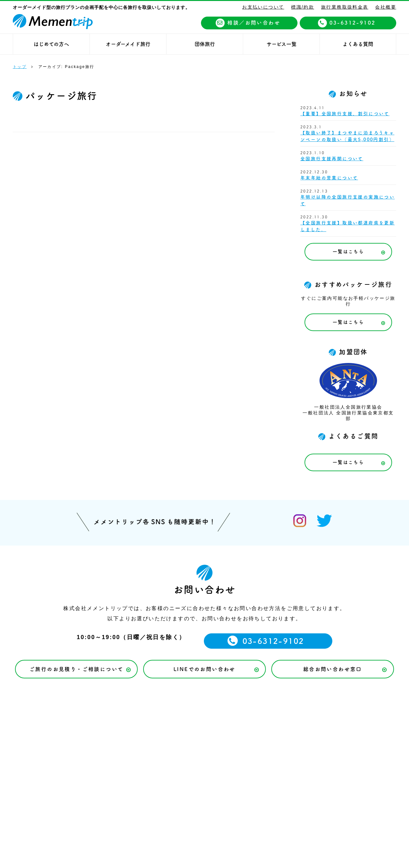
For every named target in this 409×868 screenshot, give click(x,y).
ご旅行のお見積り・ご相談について (76, 669)
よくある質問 (358, 44)
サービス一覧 (282, 44)
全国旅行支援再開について (332, 159)
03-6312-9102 (347, 23)
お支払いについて (263, 7)
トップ (20, 67)
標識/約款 (303, 7)
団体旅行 (205, 44)
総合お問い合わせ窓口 (333, 669)
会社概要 (386, 7)
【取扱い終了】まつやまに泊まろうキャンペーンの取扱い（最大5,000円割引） (347, 136)
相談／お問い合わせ (248, 23)
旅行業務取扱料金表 (345, 7)
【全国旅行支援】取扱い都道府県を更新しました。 (347, 226)
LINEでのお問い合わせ (204, 669)
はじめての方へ (51, 44)
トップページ (56, 727)
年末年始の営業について (329, 178)
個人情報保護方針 (247, 727)
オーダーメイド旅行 (128, 44)
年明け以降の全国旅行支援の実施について (347, 200)
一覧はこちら (348, 252)
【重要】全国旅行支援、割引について (345, 114)
